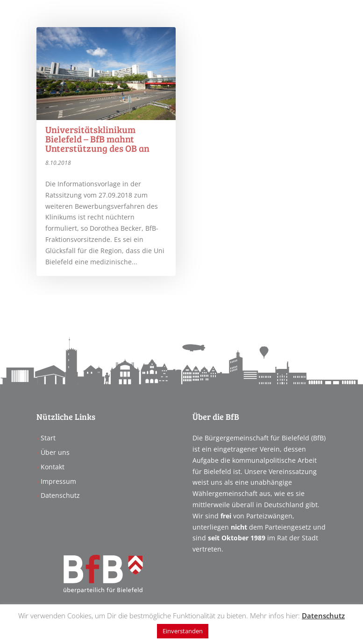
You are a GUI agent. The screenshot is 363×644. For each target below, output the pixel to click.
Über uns (55, 452)
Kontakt (53, 467)
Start (48, 438)
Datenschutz (60, 495)
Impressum (58, 481)
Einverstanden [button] (183, 631)
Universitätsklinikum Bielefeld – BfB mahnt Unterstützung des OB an (97, 139)
